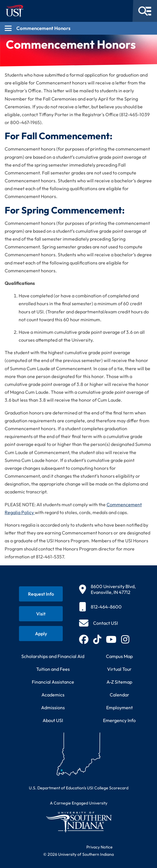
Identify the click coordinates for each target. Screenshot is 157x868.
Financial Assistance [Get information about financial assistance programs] (53, 682)
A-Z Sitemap (119, 682)
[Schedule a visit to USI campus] (41, 614)
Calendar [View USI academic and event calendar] (120, 695)
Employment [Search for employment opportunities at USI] (120, 708)
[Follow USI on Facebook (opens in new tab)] (84, 639)
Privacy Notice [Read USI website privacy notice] (100, 847)
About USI (53, 720)
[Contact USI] (98, 623)
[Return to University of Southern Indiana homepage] (78, 822)
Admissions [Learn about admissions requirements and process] (53, 708)
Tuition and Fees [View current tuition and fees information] (53, 669)
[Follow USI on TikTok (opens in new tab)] (97, 639)
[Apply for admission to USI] (41, 634)
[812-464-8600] (107, 607)
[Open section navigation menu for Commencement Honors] (78, 28)
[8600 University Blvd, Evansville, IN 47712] (107, 589)
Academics (53, 695)
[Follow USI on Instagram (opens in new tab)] (125, 639)
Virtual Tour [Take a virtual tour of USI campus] (119, 669)
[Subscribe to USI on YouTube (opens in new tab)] (111, 639)
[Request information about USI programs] (41, 594)
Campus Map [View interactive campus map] (119, 656)
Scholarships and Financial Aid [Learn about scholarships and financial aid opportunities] (53, 656)
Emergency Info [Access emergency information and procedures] (119, 720)
